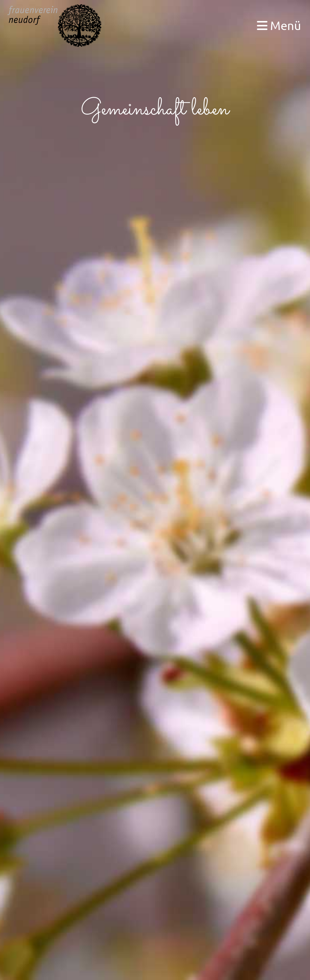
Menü (279, 25)
